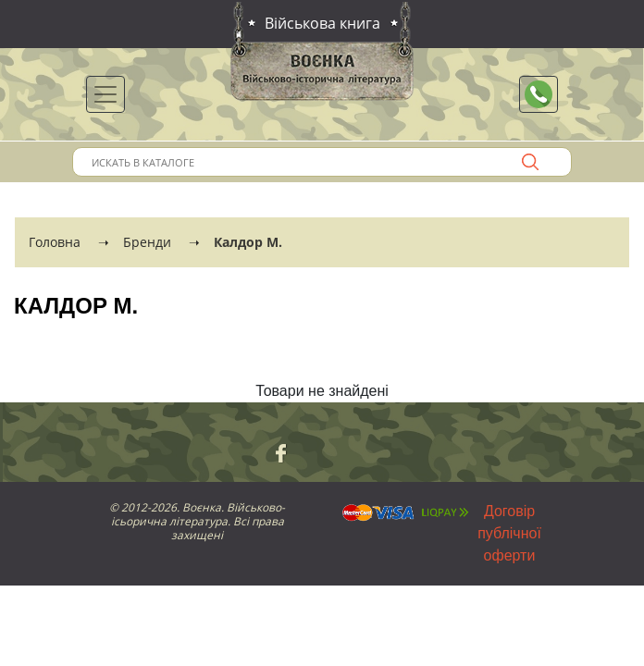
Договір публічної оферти (509, 533)
